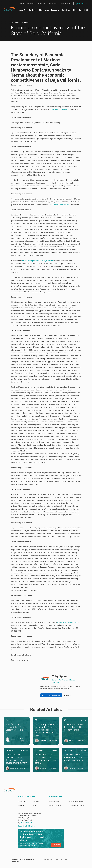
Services (32, 10)
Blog (75, 10)
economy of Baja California (60, 205)
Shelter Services (54, 801)
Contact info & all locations (27, 826)
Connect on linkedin (51, 695)
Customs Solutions (55, 806)
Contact (82, 10)
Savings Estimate (65, 4)
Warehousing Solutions (77, 801)
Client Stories (44, 10)
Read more (68, 695)
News (22, 4)
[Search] (87, 10)
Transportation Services (77, 806)
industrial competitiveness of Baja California (38, 261)
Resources (31, 4)
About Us (22, 10)
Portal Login (53, 4)
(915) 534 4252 (82, 4)
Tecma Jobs (42, 4)
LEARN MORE (56, 845)
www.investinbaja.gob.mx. (67, 622)
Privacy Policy (49, 860)
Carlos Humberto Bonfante (59, 110)
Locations (55, 10)
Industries (66, 10)
